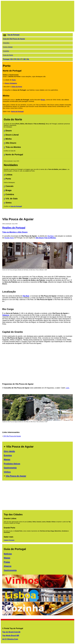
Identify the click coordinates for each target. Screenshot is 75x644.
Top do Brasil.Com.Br (11, 632)
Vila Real (50, 236)
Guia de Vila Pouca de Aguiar (14, 39)
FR (15, 59)
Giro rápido (9, 451)
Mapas (7, 459)
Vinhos (7, 472)
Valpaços (6, 315)
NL (28, 59)
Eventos (8, 455)
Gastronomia (10, 468)
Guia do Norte (8, 55)
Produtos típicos (12, 464)
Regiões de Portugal (14, 228)
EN (11, 59)
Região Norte (9, 238)
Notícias (8, 554)
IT (21, 59)
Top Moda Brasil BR (11, 636)
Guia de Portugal (16, 206)
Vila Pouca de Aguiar (16, 476)
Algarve (8, 566)
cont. (68, 388)
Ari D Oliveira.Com (10, 639)
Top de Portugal (13, 35)
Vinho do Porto (17, 87)
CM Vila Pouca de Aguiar (12, 436)
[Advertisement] (37, 16)
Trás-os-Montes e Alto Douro (15, 232)
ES (18, 59)
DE (25, 59)
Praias (7, 562)
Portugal (6, 59)
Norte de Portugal (17, 111)
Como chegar (8, 47)
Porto (14, 80)
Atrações (6, 43)
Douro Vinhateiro (11, 83)
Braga (43, 100)
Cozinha (6, 51)
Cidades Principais (9, 540)
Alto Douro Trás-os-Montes (46, 238)
